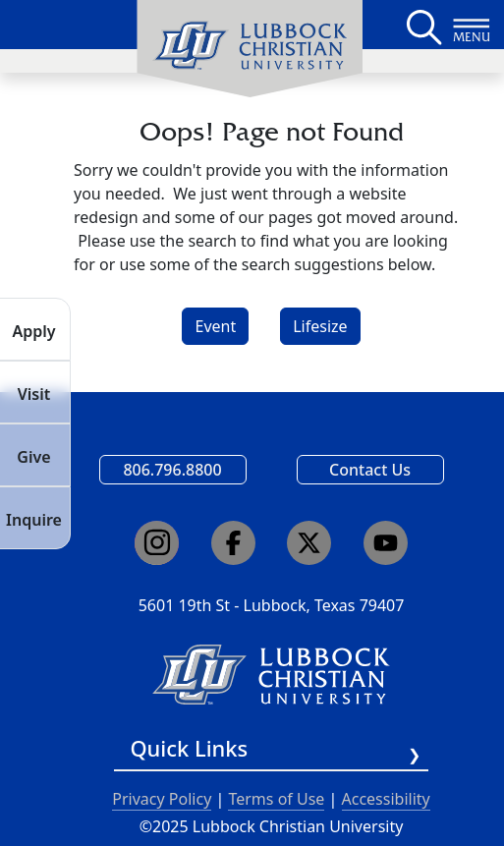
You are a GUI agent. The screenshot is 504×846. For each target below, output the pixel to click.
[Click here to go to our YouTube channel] (386, 543)
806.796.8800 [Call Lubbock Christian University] (172, 470)
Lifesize (320, 326)
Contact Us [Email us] (370, 470)
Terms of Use (276, 799)
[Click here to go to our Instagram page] (157, 543)
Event (215, 326)
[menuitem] (250, 49)
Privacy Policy (162, 799)
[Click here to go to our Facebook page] (233, 543)
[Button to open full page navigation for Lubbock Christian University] (472, 25)
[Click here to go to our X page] (309, 543)
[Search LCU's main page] (422, 25)
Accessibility (386, 799)
